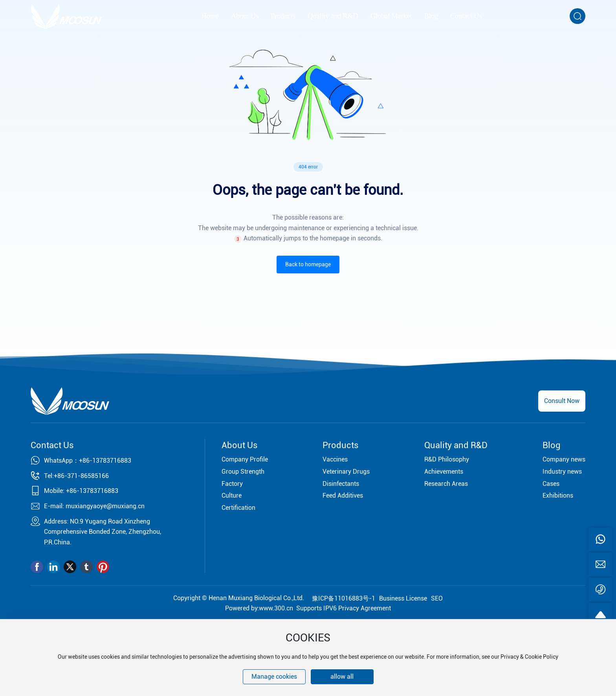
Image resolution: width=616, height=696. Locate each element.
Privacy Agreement (365, 608)
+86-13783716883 (105, 461)
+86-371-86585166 (81, 476)
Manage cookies (274, 677)
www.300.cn (276, 608)
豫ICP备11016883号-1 (344, 598)
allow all (342, 677)
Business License (403, 598)
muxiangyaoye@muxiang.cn (105, 506)
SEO (437, 598)
